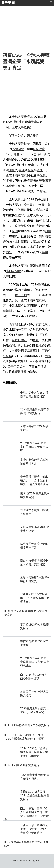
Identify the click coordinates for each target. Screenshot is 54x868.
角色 (36, 340)
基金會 (10, 186)
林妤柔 (19, 135)
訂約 (45, 351)
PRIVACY (25, 861)
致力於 (25, 335)
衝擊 (24, 226)
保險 (31, 170)
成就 (39, 210)
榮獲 (27, 117)
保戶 (39, 330)
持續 (15, 231)
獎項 (9, 181)
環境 (42, 149)
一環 (21, 330)
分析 (18, 345)
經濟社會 (39, 226)
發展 (36, 149)
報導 (36, 135)
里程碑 (19, 215)
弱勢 (9, 252)
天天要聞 (8, 3)
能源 (45, 181)
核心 (6, 226)
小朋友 (10, 271)
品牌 (15, 149)
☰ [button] (51, 3)
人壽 (21, 117)
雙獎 (34, 122)
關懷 (18, 324)
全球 (15, 117)
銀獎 (40, 170)
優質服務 (21, 372)
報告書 (28, 205)
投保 (27, 345)
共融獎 (41, 175)
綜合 (30, 135)
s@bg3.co (37, 861)
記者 (12, 135)
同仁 (27, 266)
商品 (48, 356)
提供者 (22, 340)
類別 (9, 311)
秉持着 (25, 144)
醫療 (15, 340)
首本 (46, 199)
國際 (24, 210)
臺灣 (13, 122)
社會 (17, 154)
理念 (21, 149)
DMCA (15, 861)
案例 (27, 175)
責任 (48, 144)
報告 (12, 170)
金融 (22, 170)
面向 (47, 154)
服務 (42, 345)
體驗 (18, 271)
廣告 (18, 351)
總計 (36, 306)
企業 (19, 122)
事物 (45, 252)
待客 (17, 367)
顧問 (12, 345)
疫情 (18, 226)
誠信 (9, 356)
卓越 (21, 175)
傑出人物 (21, 295)
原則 (36, 351)
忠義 (39, 266)
